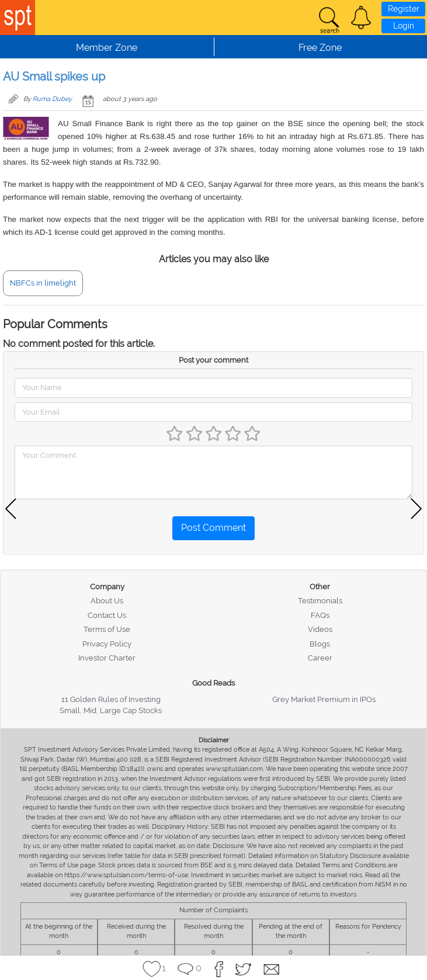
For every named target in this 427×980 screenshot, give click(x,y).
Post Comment (213, 528)
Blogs (320, 644)
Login (404, 26)
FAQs (320, 615)
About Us (107, 601)
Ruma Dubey (52, 99)
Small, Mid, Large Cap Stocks (111, 710)
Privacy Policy (107, 644)
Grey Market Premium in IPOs (324, 699)
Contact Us (107, 615)
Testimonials (320, 601)
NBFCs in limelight (43, 283)
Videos (320, 629)
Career (320, 658)
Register (404, 9)
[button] (361, 18)
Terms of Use (107, 629)
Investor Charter (107, 658)
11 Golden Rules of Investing (111, 699)
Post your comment (213, 360)
